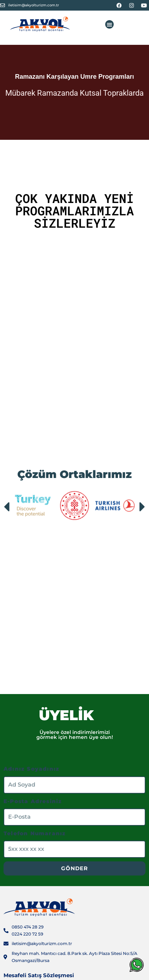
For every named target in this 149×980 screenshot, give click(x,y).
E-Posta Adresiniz (33, 801)
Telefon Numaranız (35, 833)
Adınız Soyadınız (31, 769)
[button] (109, 24)
